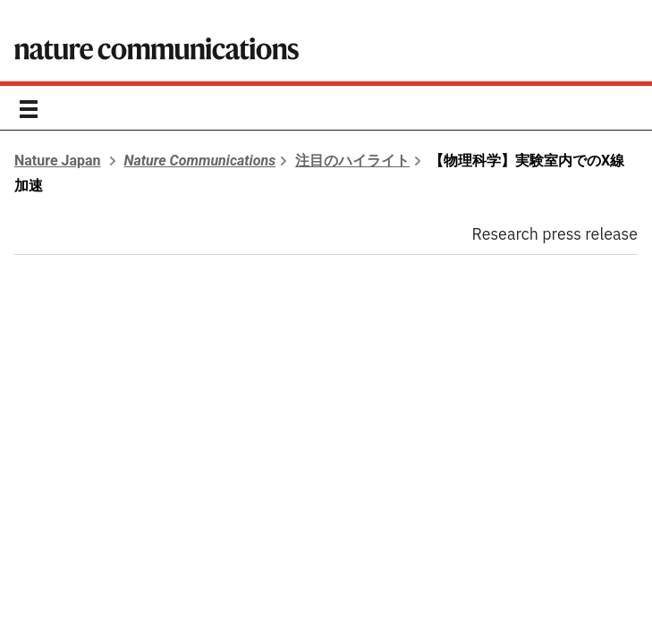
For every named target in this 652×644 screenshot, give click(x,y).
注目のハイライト (352, 161)
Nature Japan (58, 161)
